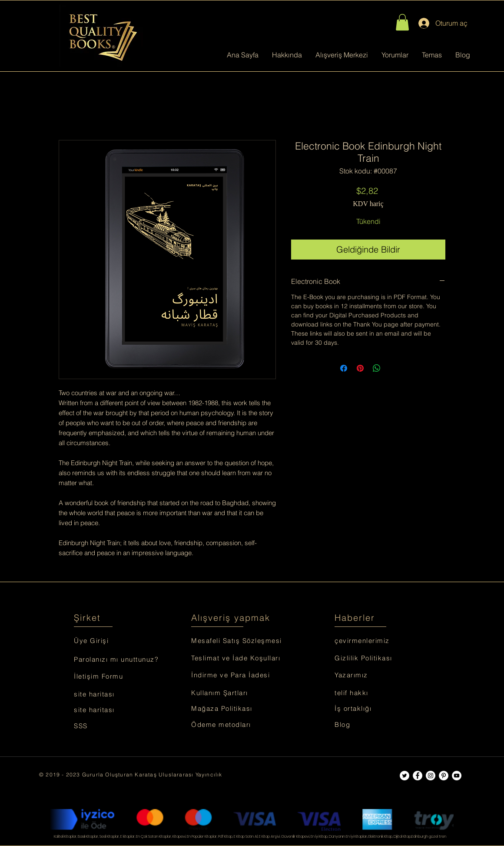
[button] (402, 22)
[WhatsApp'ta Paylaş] (377, 368)
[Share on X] (393, 368)
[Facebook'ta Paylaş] (344, 368)
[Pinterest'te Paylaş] (360, 368)
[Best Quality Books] (405, 776)
